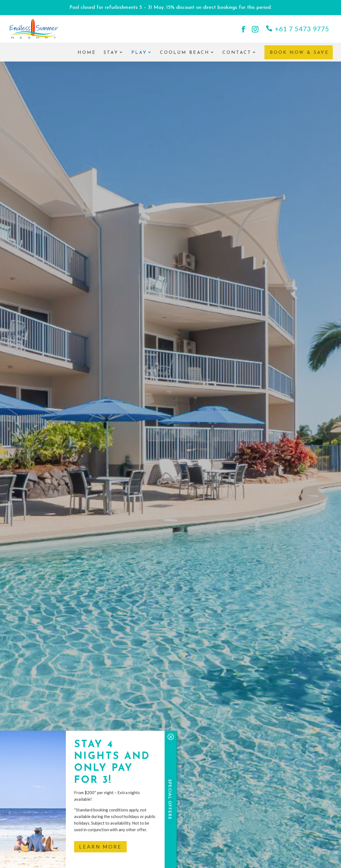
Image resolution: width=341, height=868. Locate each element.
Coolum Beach (185, 53)
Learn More (100, 847)
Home (87, 53)
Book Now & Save (299, 53)
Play (139, 53)
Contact (237, 53)
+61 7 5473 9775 (302, 29)
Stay (111, 53)
